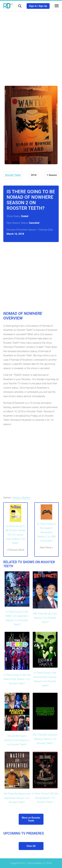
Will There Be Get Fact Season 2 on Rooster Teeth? (45, 618)
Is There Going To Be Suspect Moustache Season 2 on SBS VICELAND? (46, 532)
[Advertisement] (31, 46)
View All (31, 846)
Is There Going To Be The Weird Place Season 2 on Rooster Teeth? (17, 679)
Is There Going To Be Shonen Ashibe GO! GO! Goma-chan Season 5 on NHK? (15, 535)
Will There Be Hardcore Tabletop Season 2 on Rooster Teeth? (45, 739)
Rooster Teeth (13, 175)
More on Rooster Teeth (31, 819)
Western (26, 498)
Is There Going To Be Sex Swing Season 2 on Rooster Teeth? (45, 798)
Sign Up (43, 6)
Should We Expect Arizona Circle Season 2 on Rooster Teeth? (17, 740)
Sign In (33, 6)
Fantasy (16, 498)
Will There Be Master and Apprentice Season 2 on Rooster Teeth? (17, 798)
